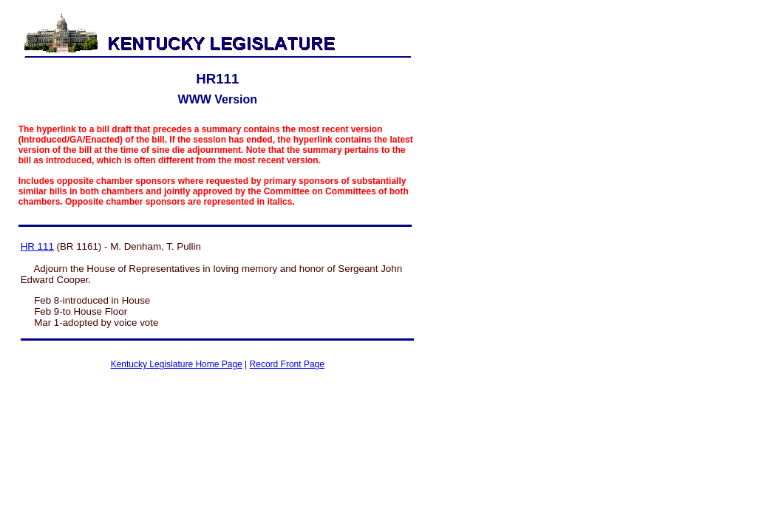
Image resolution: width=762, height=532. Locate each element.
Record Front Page (287, 364)
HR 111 (37, 246)
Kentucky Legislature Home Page (177, 364)
